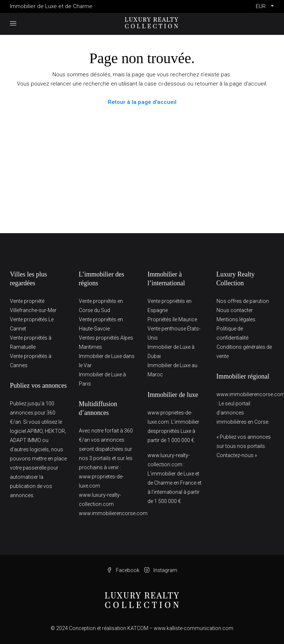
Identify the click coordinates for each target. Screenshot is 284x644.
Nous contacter (235, 310)
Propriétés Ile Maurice (172, 319)
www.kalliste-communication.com (194, 628)
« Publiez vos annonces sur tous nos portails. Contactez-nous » (244, 446)
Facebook (124, 570)
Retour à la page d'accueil (142, 102)
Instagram (161, 570)
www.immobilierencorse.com (113, 513)
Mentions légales (236, 319)
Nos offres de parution (243, 301)
